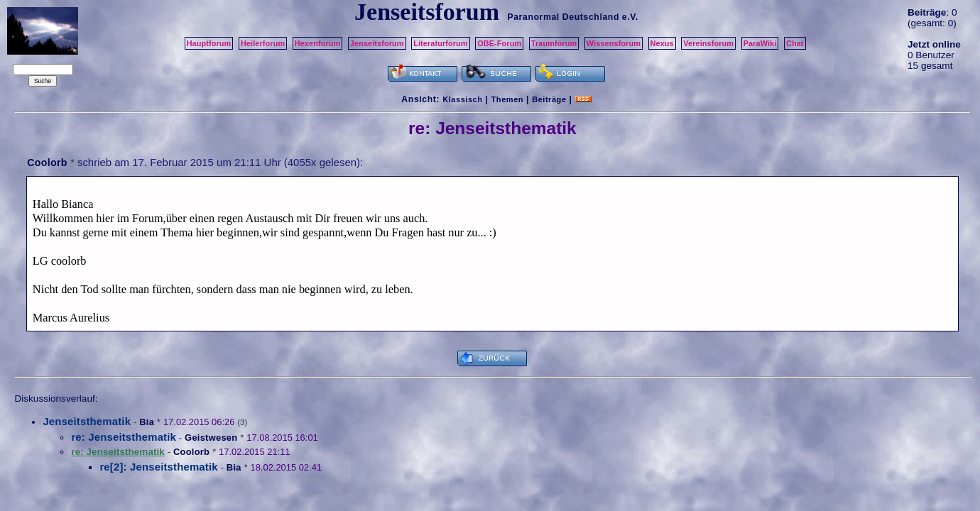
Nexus (662, 43)
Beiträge (549, 99)
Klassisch (462, 99)
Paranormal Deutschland (563, 17)
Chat (795, 43)
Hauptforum (209, 43)
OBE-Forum (499, 43)
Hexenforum (318, 43)
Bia (147, 422)
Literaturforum (440, 43)
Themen (507, 99)
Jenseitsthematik (87, 421)
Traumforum (554, 43)
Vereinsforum (708, 43)
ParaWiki (760, 43)
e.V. (630, 17)
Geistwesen (211, 438)
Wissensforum (614, 43)
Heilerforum (263, 43)
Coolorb (47, 163)
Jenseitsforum (377, 43)
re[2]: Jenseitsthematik (158, 467)
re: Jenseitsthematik (124, 437)
